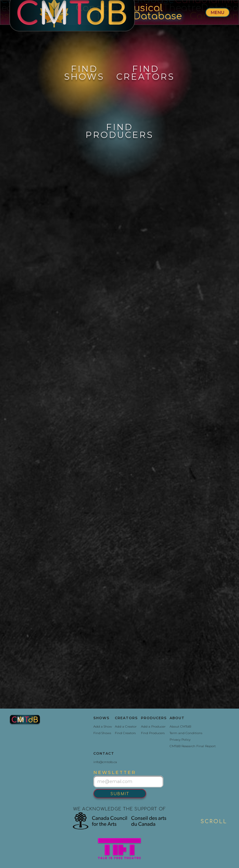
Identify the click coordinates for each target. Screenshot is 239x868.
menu (218, 12)
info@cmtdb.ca (105, 762)
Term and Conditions (186, 733)
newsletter (115, 772)
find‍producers (119, 131)
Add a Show (103, 726)
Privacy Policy (180, 740)
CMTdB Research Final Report (193, 746)
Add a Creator (126, 726)
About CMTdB (180, 726)
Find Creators (125, 733)
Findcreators (145, 73)
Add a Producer (153, 726)
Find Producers (153, 733)
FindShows (84, 73)
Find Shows (102, 733)
